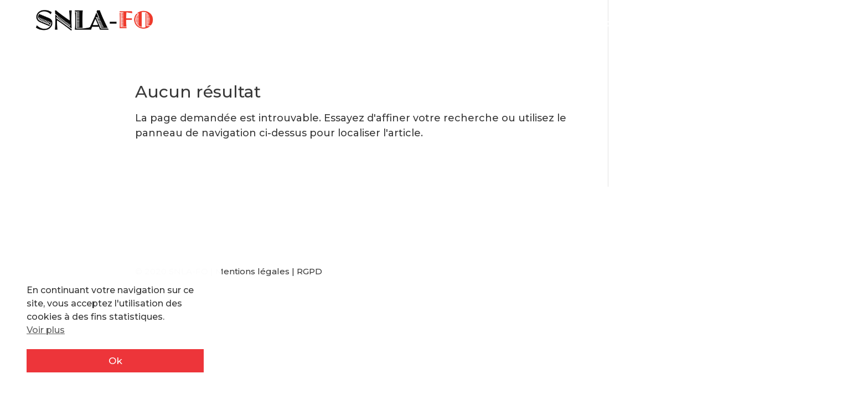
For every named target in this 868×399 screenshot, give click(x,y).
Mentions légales (252, 271)
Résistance (586, 24)
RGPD (309, 271)
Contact (828, 24)
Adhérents (762, 24)
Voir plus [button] (46, 330)
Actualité (408, 24)
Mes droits (513, 24)
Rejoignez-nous (675, 24)
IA (464, 24)
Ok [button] (115, 361)
